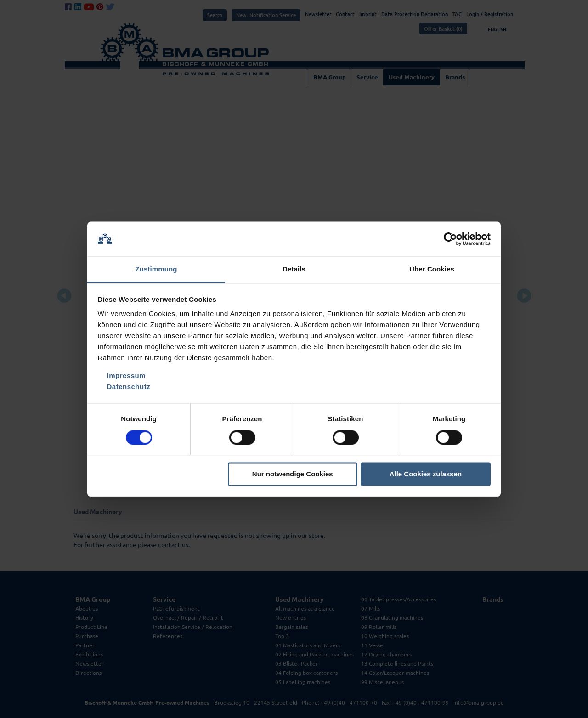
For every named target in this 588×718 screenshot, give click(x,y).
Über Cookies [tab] (432, 269)
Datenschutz (129, 387)
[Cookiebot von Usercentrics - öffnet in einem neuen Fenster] (450, 239)
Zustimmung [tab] (156, 269)
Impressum (127, 376)
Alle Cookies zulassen (426, 474)
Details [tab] (294, 269)
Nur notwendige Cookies (293, 474)
